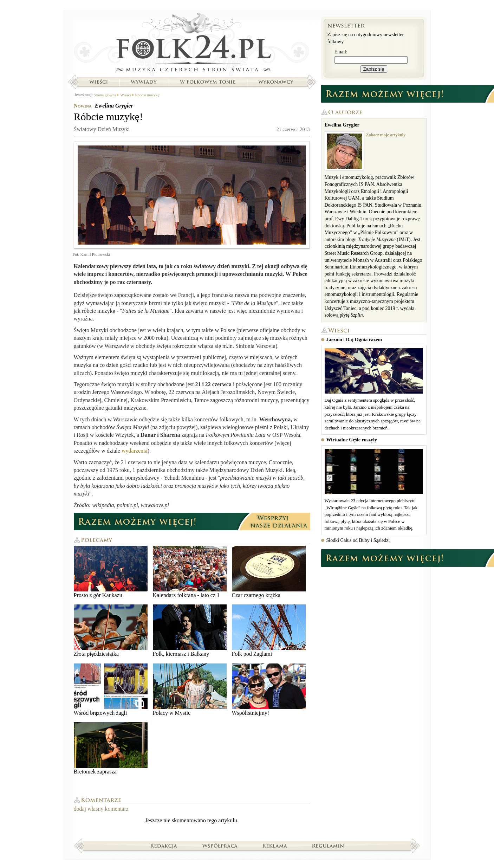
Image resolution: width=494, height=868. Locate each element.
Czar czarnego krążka (269, 572)
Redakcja (164, 846)
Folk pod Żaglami (269, 631)
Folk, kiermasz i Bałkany (190, 631)
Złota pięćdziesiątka (111, 631)
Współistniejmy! (269, 690)
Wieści (98, 82)
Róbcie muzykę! (148, 95)
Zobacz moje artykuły (386, 135)
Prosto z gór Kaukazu (111, 572)
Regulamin (328, 846)
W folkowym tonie (207, 82)
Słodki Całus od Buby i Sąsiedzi (358, 540)
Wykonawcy (277, 82)
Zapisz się (374, 69)
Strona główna (192, 44)
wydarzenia (135, 451)
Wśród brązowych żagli (111, 690)
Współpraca (220, 846)
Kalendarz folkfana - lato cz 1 (190, 572)
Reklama (275, 846)
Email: (341, 52)
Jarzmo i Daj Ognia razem (354, 340)
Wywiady (144, 82)
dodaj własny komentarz (101, 809)
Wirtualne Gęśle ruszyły (352, 440)
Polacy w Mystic (190, 690)
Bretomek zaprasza (111, 748)
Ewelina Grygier (114, 106)
